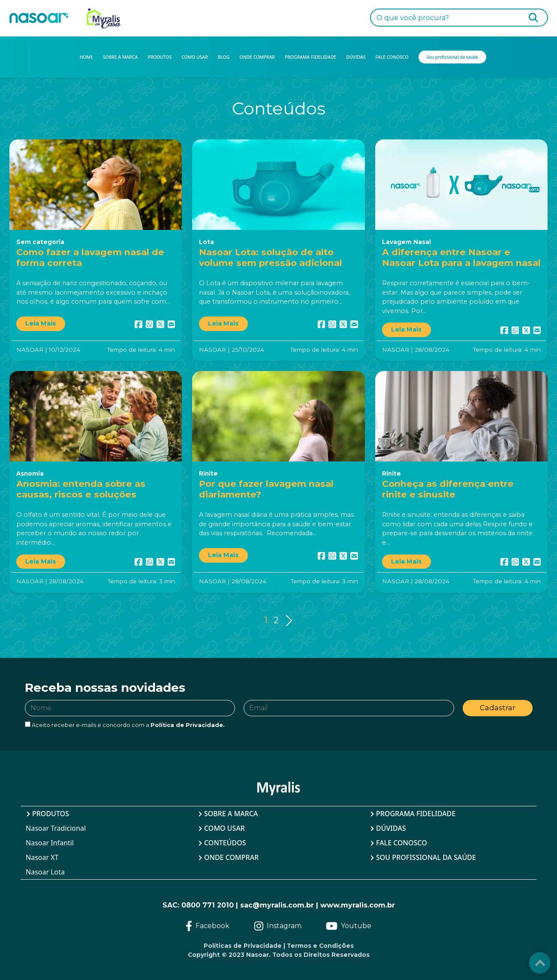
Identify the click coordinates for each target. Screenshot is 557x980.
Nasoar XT (42, 857)
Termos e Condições (320, 946)
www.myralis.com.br (358, 905)
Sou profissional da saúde (426, 857)
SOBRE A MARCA (120, 57)
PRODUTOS (160, 57)
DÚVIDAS (356, 57)
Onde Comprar (231, 857)
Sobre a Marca (231, 814)
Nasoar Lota (45, 872)
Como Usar (224, 828)
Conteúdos (225, 843)
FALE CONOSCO (392, 57)
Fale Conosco (402, 843)
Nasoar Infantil (50, 843)
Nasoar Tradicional (56, 828)
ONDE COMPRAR (257, 57)
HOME (86, 57)
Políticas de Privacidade (243, 946)
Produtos (51, 814)
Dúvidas (391, 828)
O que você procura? (413, 18)
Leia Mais (41, 323)
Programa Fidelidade (416, 814)
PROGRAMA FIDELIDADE (310, 57)
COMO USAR (195, 57)
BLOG (224, 57)
